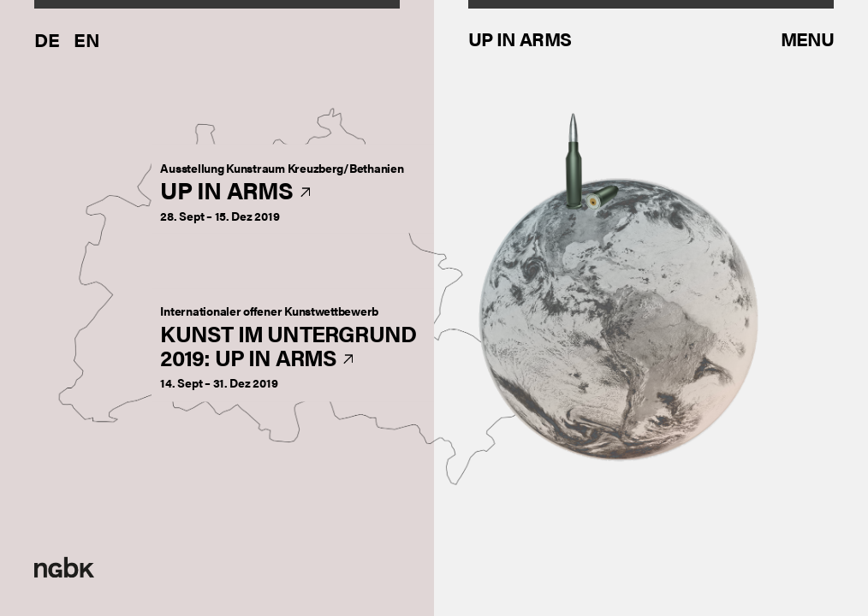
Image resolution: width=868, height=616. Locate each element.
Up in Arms (282, 192)
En (87, 39)
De (47, 39)
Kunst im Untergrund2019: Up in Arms (288, 346)
